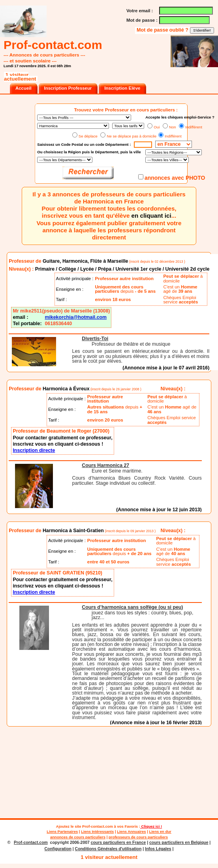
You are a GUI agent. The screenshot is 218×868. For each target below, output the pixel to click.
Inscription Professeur (68, 88)
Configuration (58, 849)
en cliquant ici (151, 216)
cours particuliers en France (118, 843)
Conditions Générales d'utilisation (108, 849)
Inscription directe (34, 450)
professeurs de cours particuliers (138, 837)
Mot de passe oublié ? (163, 30)
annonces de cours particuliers (78, 837)
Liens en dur (160, 831)
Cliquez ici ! (151, 826)
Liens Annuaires (131, 831)
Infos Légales (158, 849)
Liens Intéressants (97, 831)
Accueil (23, 88)
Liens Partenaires (62, 831)
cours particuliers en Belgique (179, 843)
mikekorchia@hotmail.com (76, 317)
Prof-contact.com (98, 826)
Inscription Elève (122, 88)
